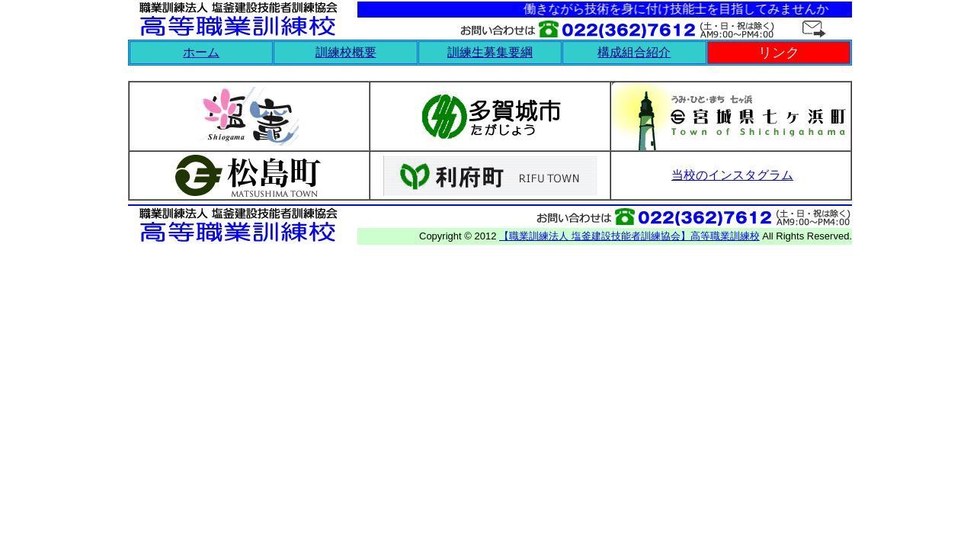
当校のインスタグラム (732, 175)
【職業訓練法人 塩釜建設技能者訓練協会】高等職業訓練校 (629, 236)
